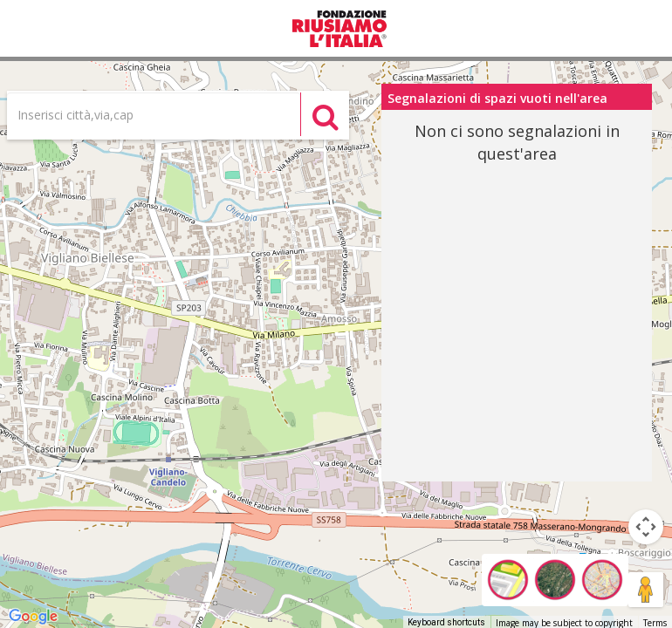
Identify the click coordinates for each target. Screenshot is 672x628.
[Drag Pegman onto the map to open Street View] (646, 590)
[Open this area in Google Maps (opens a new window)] (33, 617)
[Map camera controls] (646, 527)
